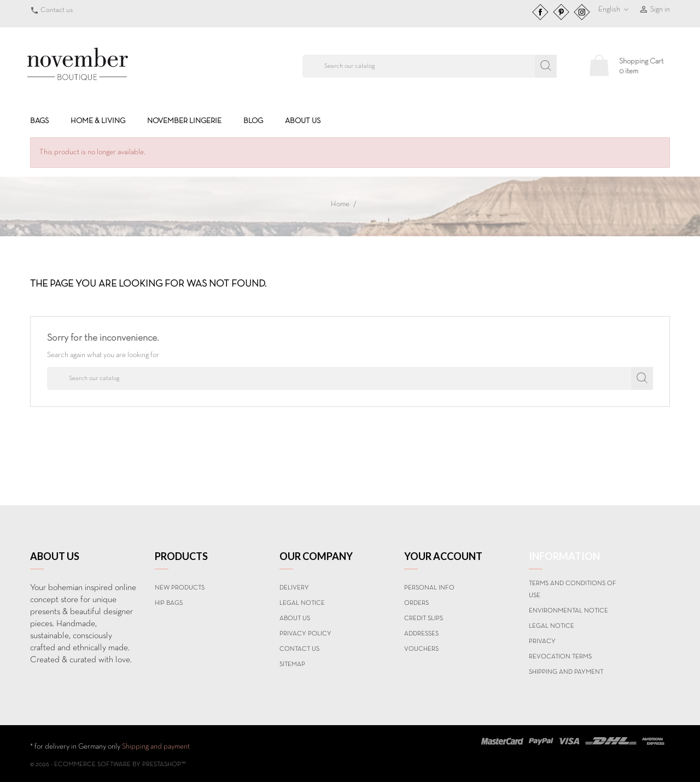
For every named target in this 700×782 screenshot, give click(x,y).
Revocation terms (560, 657)
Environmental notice (568, 611)
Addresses (421, 634)
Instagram (582, 12)
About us (303, 121)
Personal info (429, 588)
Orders (416, 603)
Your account (443, 556)
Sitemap (292, 664)
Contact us (57, 10)
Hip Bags (169, 603)
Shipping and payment (566, 672)
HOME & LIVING (98, 121)
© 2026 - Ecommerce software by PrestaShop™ (108, 765)
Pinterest (561, 12)
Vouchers (421, 649)
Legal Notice (302, 603)
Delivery (294, 588)
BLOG (253, 121)
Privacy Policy (305, 634)
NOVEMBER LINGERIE (184, 121)
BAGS (39, 121)
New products (180, 588)
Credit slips (424, 618)
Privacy (542, 641)
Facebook (540, 12)
